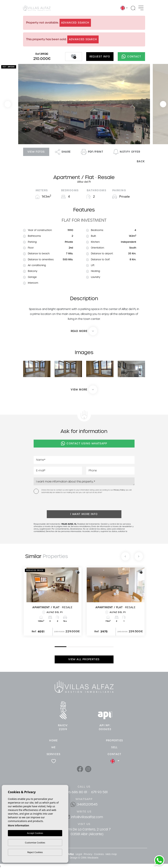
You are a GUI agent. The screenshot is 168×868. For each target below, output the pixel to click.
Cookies (99, 854)
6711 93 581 (99, 792)
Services (54, 754)
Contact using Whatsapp (84, 444)
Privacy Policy (120, 490)
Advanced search (75, 23)
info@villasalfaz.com (87, 817)
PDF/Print (92, 152)
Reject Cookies (35, 852)
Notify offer (127, 152)
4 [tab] (91, 647)
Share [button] (63, 152)
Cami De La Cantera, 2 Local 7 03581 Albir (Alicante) (87, 832)
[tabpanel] (53, 602)
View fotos (36, 152)
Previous (8, 104)
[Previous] (125, 556)
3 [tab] (79, 647)
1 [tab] (56, 647)
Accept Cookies (35, 833)
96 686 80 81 (77, 792)
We (54, 747)
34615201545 (87, 804)
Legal (79, 854)
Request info (100, 57)
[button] (84, 390)
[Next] (139, 556)
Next (163, 104)
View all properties (84, 659)
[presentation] (52, 503)
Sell (114, 747)
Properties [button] (115, 740)
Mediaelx (93, 858)
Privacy (88, 854)
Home (54, 740)
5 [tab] (102, 647)
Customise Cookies (35, 843)
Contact (131, 57)
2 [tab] (67, 647)
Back (141, 161)
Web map (111, 854)
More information (18, 826)
